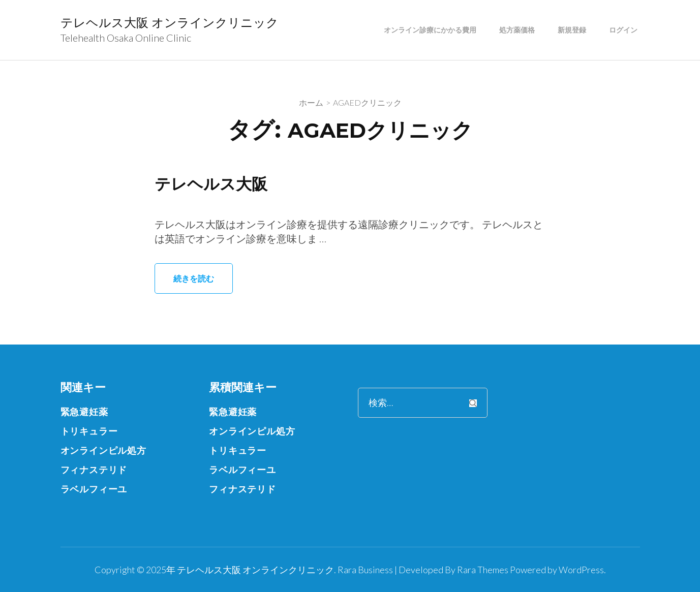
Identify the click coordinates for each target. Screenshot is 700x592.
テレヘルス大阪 (213, 184)
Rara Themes (483, 570)
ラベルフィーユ (94, 489)
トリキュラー (89, 431)
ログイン (623, 30)
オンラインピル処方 (103, 450)
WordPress (581, 570)
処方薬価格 (517, 30)
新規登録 (572, 30)
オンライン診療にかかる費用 (430, 30)
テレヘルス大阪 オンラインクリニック (170, 23)
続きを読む (194, 278)
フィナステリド (94, 470)
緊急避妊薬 (84, 412)
